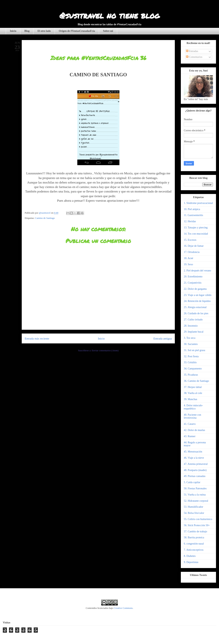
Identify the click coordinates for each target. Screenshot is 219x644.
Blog (27, 31)
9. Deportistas (191, 562)
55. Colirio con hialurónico (198, 519)
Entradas (192, 51)
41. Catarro (190, 424)
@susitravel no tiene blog (109, 15)
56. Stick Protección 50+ (197, 525)
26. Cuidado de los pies (196, 313)
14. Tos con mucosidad (196, 234)
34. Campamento (193, 369)
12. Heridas (190, 221)
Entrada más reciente (37, 338)
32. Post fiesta (191, 356)
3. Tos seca (190, 338)
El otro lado (44, 31)
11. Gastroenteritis (193, 215)
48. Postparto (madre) (195, 470)
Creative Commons (123, 608)
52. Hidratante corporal (196, 501)
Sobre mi (108, 31)
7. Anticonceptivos (194, 550)
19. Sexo (188, 264)
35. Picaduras (191, 375)
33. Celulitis (190, 362)
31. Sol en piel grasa (194, 350)
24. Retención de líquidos (197, 301)
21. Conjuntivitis (193, 283)
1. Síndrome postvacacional (198, 203)
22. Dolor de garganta (195, 289)
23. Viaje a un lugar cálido (198, 295)
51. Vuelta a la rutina (195, 495)
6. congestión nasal (194, 544)
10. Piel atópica (192, 209)
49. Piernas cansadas (195, 476)
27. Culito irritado (193, 320)
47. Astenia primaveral (196, 464)
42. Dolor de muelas (194, 430)
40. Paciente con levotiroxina (192, 416)
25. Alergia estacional (195, 307)
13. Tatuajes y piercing (196, 228)
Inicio (13, 31)
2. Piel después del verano (197, 271)
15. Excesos (190, 240)
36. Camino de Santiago (196, 381)
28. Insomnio (191, 326)
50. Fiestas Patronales (195, 488)
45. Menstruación (193, 452)
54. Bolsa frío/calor (194, 513)
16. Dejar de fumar (194, 246)
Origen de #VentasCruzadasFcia (77, 31)
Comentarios (194, 57)
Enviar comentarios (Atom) (105, 350)
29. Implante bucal (194, 332)
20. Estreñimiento (193, 277)
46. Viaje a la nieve (194, 458)
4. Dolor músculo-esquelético (193, 407)
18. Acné (188, 258)
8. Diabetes (190, 556)
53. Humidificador (193, 507)
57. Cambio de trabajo (195, 531)
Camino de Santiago (45, 218)
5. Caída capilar (192, 482)
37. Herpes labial (193, 387)
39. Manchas (191, 399)
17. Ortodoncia (192, 252)
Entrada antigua (163, 338)
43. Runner (190, 436)
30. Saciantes (191, 344)
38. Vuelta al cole (193, 393)
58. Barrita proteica (194, 537)
